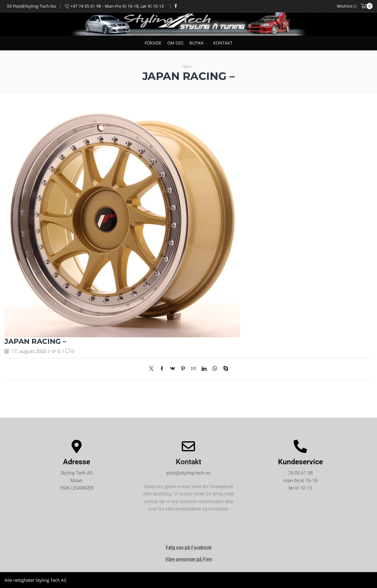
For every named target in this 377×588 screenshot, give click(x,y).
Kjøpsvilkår (362, 580)
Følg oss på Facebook (189, 547)
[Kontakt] (188, 446)
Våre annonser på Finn (189, 559)
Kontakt (188, 462)
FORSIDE (153, 43)
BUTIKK (198, 43)
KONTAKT (223, 43)
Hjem (187, 66)
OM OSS (175, 43)
